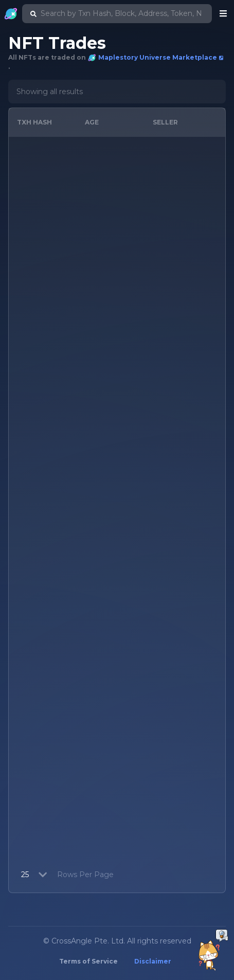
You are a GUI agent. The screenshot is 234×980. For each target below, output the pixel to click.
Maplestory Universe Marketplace (156, 58)
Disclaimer (153, 961)
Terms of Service (88, 961)
